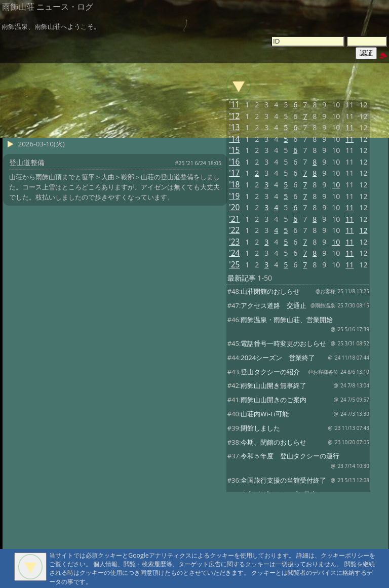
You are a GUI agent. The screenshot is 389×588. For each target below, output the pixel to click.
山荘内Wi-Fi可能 (264, 414)
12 (363, 230)
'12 (234, 116)
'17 (234, 173)
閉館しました (260, 428)
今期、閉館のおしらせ (274, 442)
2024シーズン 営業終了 (278, 358)
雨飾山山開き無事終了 (274, 385)
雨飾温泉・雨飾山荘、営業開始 (287, 320)
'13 (234, 127)
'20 (234, 207)
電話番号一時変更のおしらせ (283, 343)
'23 (234, 242)
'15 (234, 150)
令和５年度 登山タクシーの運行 (290, 456)
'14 (234, 139)
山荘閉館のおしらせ (270, 291)
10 (336, 185)
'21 (234, 219)
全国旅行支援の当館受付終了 (283, 480)
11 (349, 127)
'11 (234, 105)
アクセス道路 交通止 (274, 305)
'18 (234, 185)
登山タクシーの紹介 (270, 372)
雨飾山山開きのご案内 (274, 400)
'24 (234, 253)
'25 (234, 265)
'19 (234, 196)
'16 (234, 162)
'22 (234, 230)
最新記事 (242, 278)
